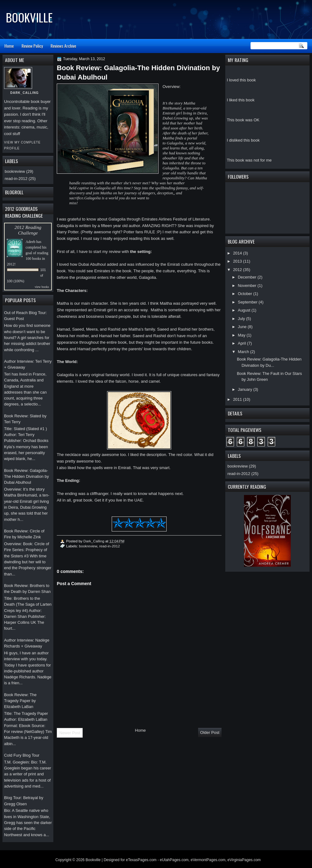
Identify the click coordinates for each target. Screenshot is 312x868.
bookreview (238, 466)
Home (9, 46)
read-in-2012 (239, 474)
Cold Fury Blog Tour (22, 755)
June (243, 327)
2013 (238, 261)
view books (42, 287)
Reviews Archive (63, 46)
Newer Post (70, 733)
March (244, 352)
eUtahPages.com (174, 860)
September (248, 302)
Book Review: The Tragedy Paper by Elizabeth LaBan (20, 701)
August (245, 310)
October (245, 294)
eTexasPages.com (141, 860)
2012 (238, 270)
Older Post (210, 732)
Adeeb (30, 242)
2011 (238, 399)
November (248, 286)
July (242, 319)
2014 (238, 253)
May (242, 335)
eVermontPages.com (208, 860)
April (242, 343)
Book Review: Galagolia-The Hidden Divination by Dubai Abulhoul (27, 477)
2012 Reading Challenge (28, 230)
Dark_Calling (94, 541)
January (245, 389)
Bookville (29, 17)
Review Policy (32, 46)
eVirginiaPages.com (244, 860)
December (248, 277)
